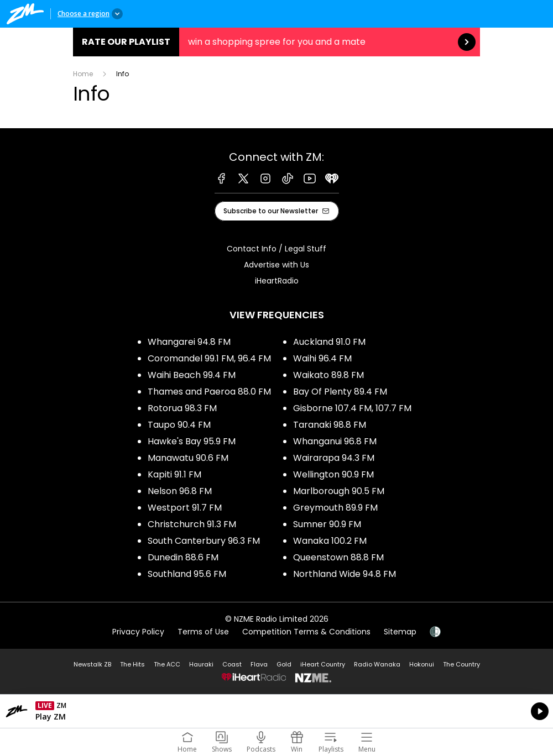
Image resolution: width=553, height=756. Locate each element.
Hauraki (201, 664)
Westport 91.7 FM (185, 508)
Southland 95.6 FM (187, 574)
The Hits (132, 664)
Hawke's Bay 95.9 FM (192, 441)
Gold (284, 664)
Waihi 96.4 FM (322, 358)
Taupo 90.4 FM (179, 425)
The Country (461, 664)
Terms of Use (203, 632)
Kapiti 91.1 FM (174, 474)
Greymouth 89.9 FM (335, 508)
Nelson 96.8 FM (180, 491)
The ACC (167, 664)
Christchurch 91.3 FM (192, 524)
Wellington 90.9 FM (333, 474)
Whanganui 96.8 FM (335, 441)
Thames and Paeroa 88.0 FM (209, 392)
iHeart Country (323, 664)
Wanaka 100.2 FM (330, 541)
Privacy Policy (138, 632)
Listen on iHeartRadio (276, 711)
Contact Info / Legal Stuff (276, 249)
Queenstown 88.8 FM (338, 557)
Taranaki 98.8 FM (330, 425)
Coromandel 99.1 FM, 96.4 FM (209, 358)
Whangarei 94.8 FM (189, 342)
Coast (232, 664)
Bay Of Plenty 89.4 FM (340, 392)
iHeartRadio (277, 281)
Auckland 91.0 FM (329, 342)
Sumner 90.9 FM (327, 524)
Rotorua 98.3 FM (182, 408)
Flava (259, 664)
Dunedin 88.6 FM (183, 557)
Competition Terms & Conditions (306, 632)
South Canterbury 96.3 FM (204, 541)
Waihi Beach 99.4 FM (192, 375)
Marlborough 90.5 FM (339, 491)
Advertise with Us (276, 265)
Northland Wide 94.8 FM (345, 574)
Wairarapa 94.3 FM (334, 458)
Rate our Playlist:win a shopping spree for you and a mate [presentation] (276, 42)
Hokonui (422, 664)
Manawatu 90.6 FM (188, 458)
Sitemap (400, 632)
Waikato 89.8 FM (328, 375)
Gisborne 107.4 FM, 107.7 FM (352, 408)
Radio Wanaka (377, 664)
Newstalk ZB (92, 664)
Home (83, 74)
